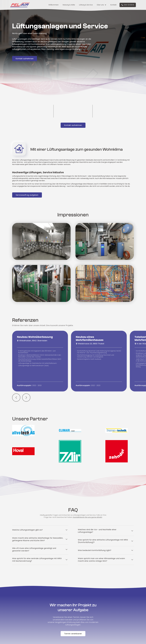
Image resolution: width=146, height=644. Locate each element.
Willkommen (53, 5)
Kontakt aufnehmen (25, 59)
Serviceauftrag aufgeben (27, 195)
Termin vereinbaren (73, 634)
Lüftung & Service (86, 5)
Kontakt (113, 5)
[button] (101, 5)
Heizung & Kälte (69, 5)
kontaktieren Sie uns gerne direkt (88, 517)
